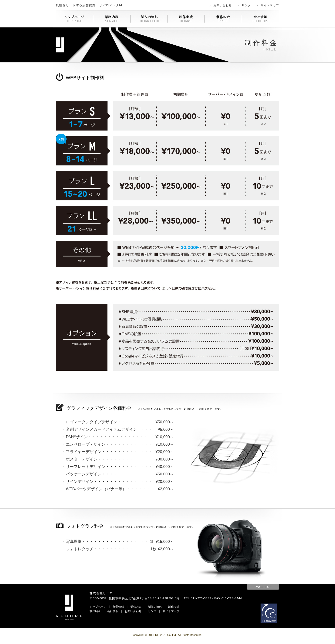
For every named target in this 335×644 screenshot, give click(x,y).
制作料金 (95, 611)
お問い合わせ (223, 5)
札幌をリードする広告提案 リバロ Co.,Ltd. (90, 5)
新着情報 (118, 607)
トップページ (98, 607)
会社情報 (113, 611)
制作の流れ (155, 607)
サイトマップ (270, 5)
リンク (246, 5)
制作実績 (174, 607)
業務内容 (136, 607)
